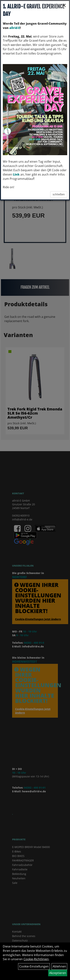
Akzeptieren (58, 973)
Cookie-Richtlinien (36, 959)
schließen (59, 194)
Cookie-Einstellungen (34, 966)
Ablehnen (59, 966)
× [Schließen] (64, 5)
